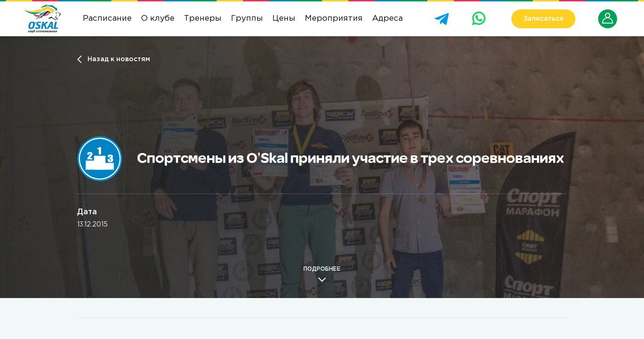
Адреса (387, 19)
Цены (284, 19)
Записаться (543, 19)
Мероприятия (334, 19)
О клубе (158, 19)
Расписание (107, 19)
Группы (247, 19)
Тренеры (203, 19)
